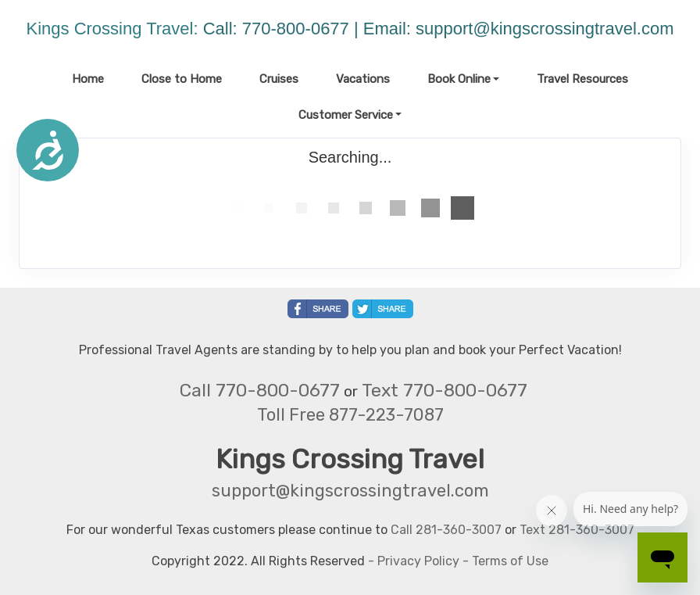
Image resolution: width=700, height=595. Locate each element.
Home (88, 79)
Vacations (363, 79)
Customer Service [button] (346, 115)
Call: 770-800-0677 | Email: (309, 29)
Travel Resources (582, 79)
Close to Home (182, 79)
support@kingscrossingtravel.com (545, 29)
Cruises (279, 79)
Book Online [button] (459, 79)
